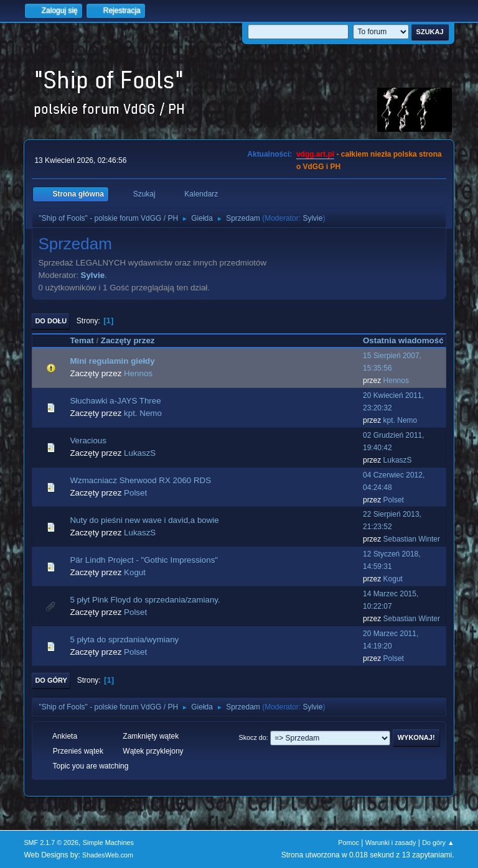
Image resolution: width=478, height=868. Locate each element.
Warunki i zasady (391, 843)
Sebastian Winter (412, 539)
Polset (135, 493)
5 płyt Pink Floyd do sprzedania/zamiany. (145, 600)
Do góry (51, 680)
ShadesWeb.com (108, 855)
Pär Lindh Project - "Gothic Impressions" (144, 560)
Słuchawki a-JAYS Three (115, 401)
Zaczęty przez (128, 340)
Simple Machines (108, 843)
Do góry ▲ (438, 843)
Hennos (138, 373)
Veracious (88, 441)
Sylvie (312, 218)
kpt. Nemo (143, 413)
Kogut (135, 572)
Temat (82, 340)
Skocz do (252, 737)
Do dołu (51, 321)
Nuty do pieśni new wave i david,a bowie (144, 520)
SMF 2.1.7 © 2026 (51, 843)
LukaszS (140, 453)
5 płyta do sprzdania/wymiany (124, 639)
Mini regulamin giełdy (112, 361)
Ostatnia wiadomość (403, 340)
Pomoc (349, 843)
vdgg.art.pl (315, 154)
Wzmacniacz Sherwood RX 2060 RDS (140, 480)
